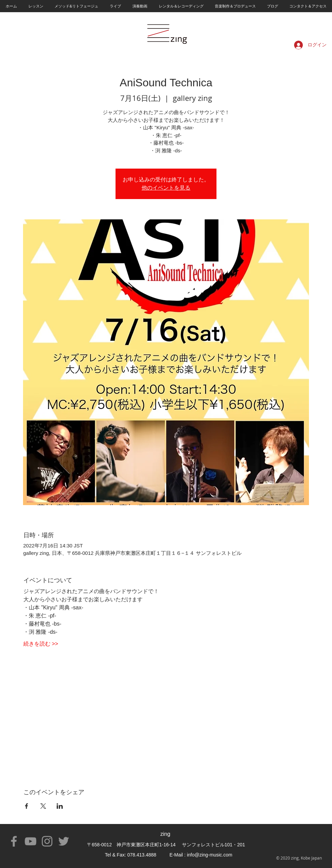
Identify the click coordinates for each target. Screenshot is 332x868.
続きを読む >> (41, 644)
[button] (36, 6)
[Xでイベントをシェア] (43, 806)
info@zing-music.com (210, 855)
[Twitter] (64, 841)
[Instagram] (47, 841)
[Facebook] (14, 841)
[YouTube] (30, 841)
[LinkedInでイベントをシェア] (60, 806)
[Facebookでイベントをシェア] (27, 806)
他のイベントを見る (166, 188)
